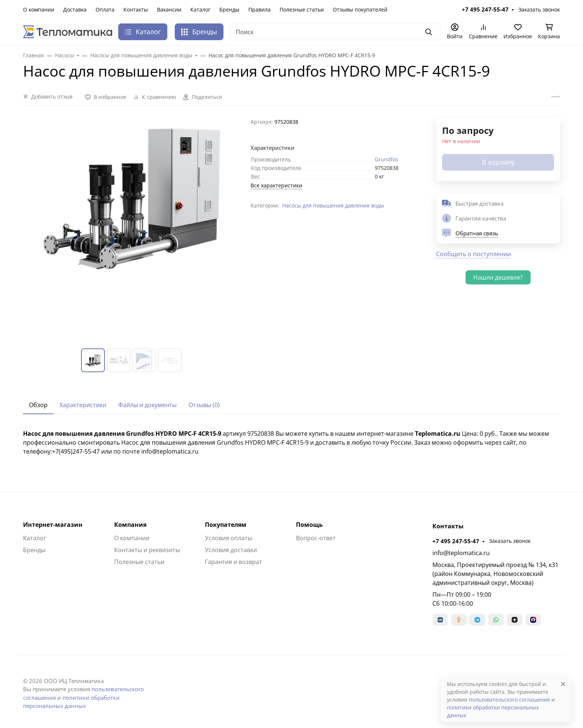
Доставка (75, 9)
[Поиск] (335, 32)
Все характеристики (276, 185)
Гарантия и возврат (233, 562)
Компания (130, 525)
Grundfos (386, 159)
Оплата (105, 9)
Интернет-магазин (53, 525)
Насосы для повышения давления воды (333, 205)
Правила (260, 9)
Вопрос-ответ (316, 538)
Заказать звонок (539, 9)
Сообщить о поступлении (474, 254)
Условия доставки (231, 550)
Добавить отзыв (52, 96)
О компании (39, 9)
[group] (132, 227)
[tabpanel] (291, 442)
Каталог (200, 9)
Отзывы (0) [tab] (204, 405)
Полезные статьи (302, 9)
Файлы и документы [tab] (147, 405)
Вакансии (169, 9)
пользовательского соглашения (509, 700)
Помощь (309, 525)
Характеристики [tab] (83, 405)
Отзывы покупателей (360, 9)
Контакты (136, 9)
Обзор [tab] (38, 405)
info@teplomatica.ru (461, 553)
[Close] (563, 684)
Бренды (229, 9)
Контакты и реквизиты (147, 550)
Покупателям (226, 525)
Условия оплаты (228, 538)
